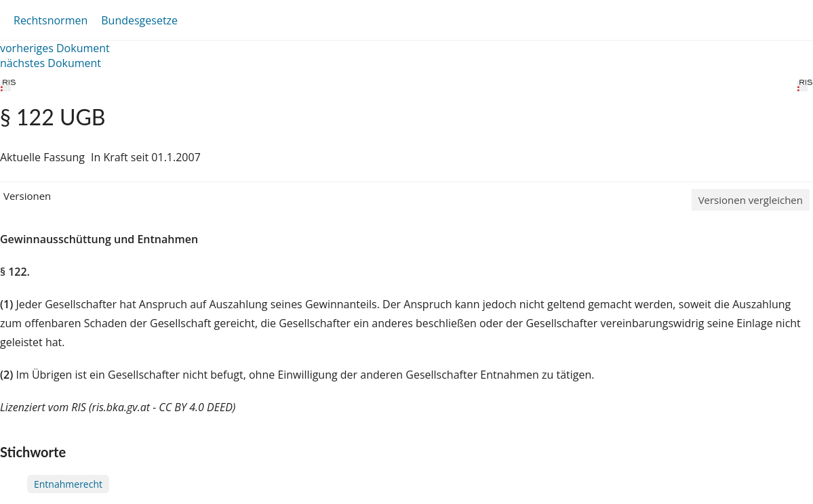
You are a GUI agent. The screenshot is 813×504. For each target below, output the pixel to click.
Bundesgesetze (139, 20)
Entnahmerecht (68, 484)
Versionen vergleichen (751, 200)
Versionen (27, 196)
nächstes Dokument (51, 63)
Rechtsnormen (51, 20)
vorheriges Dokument (55, 48)
